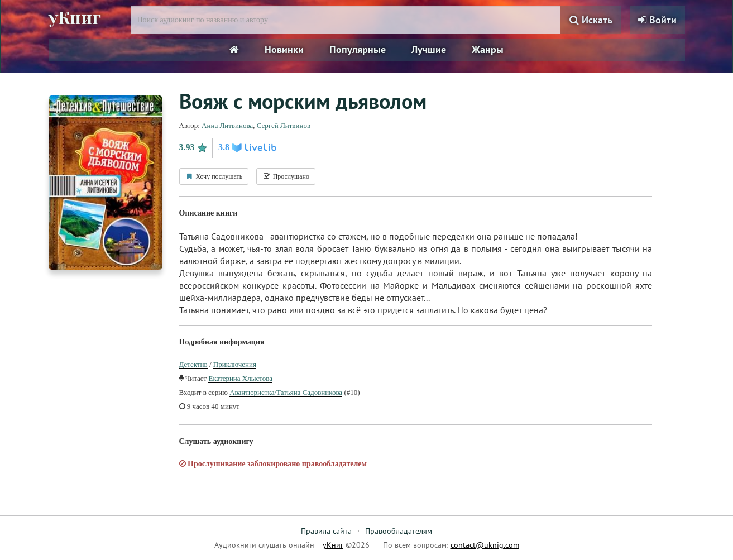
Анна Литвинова (227, 125)
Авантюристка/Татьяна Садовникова (286, 392)
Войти (657, 20)
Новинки (284, 49)
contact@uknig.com (485, 545)
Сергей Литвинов (284, 125)
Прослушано (286, 176)
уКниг (75, 18)
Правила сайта (326, 531)
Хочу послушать (214, 176)
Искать (591, 20)
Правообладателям (399, 531)
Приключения (235, 364)
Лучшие (429, 49)
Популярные (358, 49)
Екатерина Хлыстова (240, 378)
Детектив (193, 364)
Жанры (488, 49)
